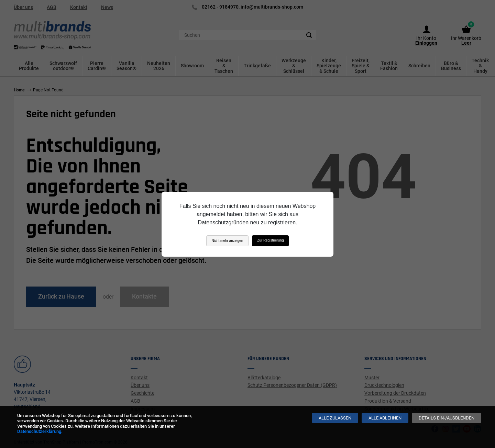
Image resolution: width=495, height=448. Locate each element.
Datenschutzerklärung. (40, 431)
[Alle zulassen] (335, 418)
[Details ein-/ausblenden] (447, 418)
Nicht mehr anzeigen (228, 241)
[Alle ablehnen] (385, 418)
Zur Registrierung (270, 240)
